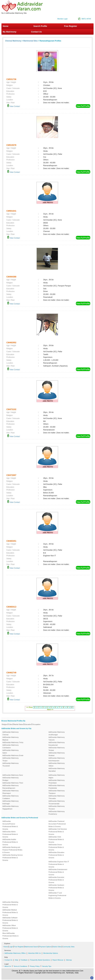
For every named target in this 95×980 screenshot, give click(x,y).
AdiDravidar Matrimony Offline (15, 953)
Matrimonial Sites (30, 41)
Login (11, 947)
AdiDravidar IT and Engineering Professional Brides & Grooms (57, 895)
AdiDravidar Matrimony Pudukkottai (57, 787)
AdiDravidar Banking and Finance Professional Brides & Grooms (12, 850)
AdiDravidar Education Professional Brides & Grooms (56, 855)
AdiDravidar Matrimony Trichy (13, 742)
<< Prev (29, 707)
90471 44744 (86, 19)
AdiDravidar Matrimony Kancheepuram (57, 759)
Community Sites (68, 947)
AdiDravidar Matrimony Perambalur (57, 782)
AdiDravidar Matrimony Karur (13, 775)
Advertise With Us (34, 953)
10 (72, 707)
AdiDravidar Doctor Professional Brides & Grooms (56, 847)
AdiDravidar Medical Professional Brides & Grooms (10, 912)
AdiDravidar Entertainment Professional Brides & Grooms (58, 872)
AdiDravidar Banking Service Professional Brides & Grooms (13, 858)
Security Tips (47, 966)
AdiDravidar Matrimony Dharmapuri (11, 792)
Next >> (50, 710)
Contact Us (36, 32)
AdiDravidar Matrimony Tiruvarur (57, 808)
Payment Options (45, 947)
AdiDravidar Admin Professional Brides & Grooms (10, 834)
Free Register (70, 26)
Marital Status (18, 724)
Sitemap (69, 960)
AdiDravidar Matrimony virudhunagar (57, 733)
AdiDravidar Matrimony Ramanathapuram (11, 787)
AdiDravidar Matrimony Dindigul (11, 779)
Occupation (36, 724)
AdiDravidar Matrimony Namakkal (57, 770)
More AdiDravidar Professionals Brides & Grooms (10, 936)
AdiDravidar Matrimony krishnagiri (11, 802)
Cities (11, 724)
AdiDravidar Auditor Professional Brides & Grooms (10, 842)
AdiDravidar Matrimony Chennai (11, 733)
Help (17, 960)
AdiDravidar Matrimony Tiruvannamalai (57, 802)
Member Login (62, 19)
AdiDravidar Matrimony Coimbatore (11, 746)
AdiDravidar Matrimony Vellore (57, 765)
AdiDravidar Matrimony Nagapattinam (11, 808)
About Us (8, 966)
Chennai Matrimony (13, 41)
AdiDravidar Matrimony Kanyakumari (57, 744)
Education (28, 724)
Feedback (24, 960)
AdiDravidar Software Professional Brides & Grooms (10, 920)
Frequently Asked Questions (40, 960)
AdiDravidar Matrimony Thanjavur (57, 792)
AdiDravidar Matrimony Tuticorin (57, 739)
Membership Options (51, 953)
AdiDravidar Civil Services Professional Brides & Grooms (58, 832)
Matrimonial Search (31, 947)
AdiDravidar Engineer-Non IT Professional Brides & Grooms (59, 864)
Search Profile (40, 26)
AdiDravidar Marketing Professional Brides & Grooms (10, 905)
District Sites (57, 947)
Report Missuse (58, 960)
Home (6, 26)
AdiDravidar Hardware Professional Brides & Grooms (56, 888)
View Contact (13, 106)
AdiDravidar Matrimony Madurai (11, 739)
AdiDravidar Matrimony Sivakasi (57, 754)
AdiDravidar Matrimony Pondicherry (57, 813)
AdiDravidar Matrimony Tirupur (11, 759)
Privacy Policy (35, 966)
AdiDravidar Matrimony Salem (11, 752)
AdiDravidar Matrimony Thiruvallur (57, 797)
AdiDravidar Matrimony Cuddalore (11, 797)
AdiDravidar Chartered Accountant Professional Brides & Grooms (57, 824)
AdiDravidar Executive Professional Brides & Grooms (56, 880)
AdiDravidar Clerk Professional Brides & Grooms (56, 839)
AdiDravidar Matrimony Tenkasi (57, 749)
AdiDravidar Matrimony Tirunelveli (11, 765)
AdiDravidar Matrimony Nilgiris (57, 776)
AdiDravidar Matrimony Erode (13, 755)
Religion (5, 724)
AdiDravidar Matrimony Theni (13, 783)
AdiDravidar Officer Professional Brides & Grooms (10, 928)
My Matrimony (10, 32)
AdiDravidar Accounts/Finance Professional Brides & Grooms (10, 825)
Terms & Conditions (20, 966)
